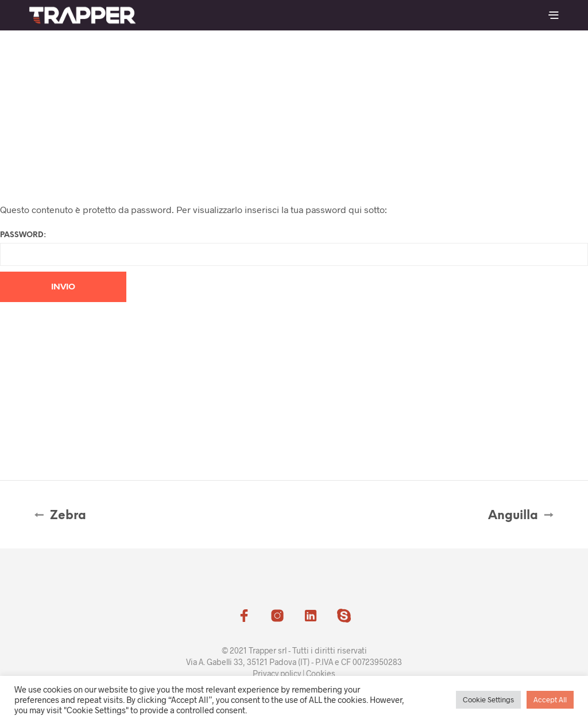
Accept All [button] (550, 699)
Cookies (321, 674)
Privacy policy (277, 674)
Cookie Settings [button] (488, 699)
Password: (294, 249)
